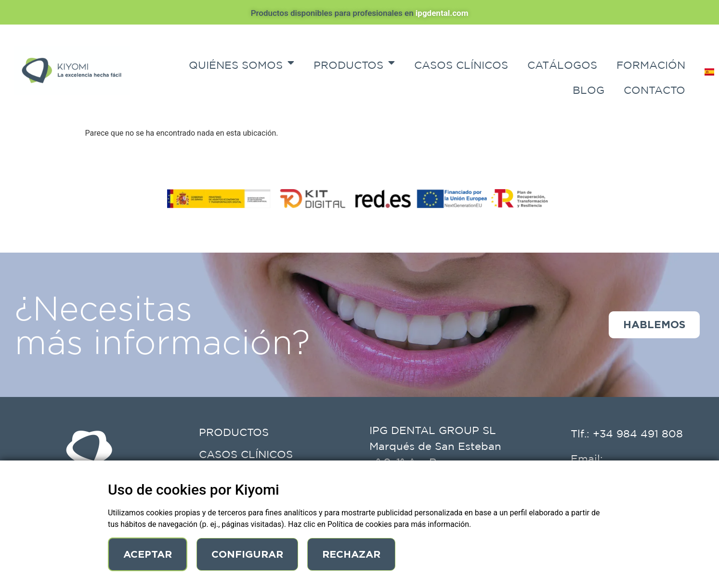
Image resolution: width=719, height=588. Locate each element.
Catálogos (562, 65)
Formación (651, 65)
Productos (354, 63)
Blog (588, 90)
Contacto (654, 90)
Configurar (248, 554)
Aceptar (148, 554)
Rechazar (353, 554)
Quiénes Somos (242, 63)
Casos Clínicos (461, 65)
